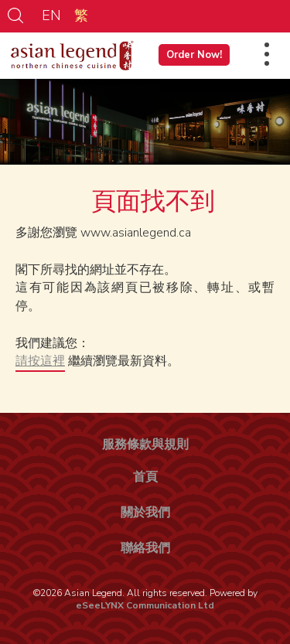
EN (51, 15)
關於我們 (145, 513)
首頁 (145, 477)
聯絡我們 (145, 548)
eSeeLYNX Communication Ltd (145, 605)
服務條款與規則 (145, 445)
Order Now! (194, 55)
